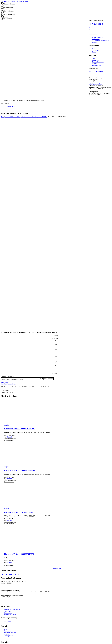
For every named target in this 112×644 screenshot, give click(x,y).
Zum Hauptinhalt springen (8, 1)
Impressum (40, 638)
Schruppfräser (5, 627)
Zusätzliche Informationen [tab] (8, 333)
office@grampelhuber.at (96, 84)
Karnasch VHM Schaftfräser (13, 117)
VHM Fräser (8, 560)
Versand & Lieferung (98, 62)
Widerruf (95, 64)
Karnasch (3, 618)
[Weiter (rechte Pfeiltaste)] (3, 643)
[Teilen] (5, 641)
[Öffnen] (90, 29)
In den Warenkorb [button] (9, 389)
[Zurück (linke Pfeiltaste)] (1, 643)
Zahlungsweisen (97, 65)
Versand (9, 386)
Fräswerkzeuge (5, 621)
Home (2, 117)
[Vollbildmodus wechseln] (3, 641)
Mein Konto (96, 49)
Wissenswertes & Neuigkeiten (101, 40)
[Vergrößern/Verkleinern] (1, 641)
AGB (94, 59)
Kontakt (95, 42)
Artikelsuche (96, 39)
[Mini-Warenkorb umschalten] (89, 27)
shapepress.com (107, 638)
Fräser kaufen (8, 561)
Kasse (94, 52)
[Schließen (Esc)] (7, 641)
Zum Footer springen (22, 1)
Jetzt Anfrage (57, 517)
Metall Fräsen (5, 611)
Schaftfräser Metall (6, 605)
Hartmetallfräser (5, 614)
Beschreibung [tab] (5, 331)
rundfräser (4, 608)
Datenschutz (96, 60)
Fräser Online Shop (98, 37)
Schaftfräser (4, 624)
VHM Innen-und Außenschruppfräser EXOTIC (34, 117)
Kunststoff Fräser (6, 602)
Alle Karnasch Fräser (10, 563)
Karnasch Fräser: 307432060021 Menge (12, 328)
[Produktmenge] (31, 328)
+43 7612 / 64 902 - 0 (96, 24)
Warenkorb (95, 50)
